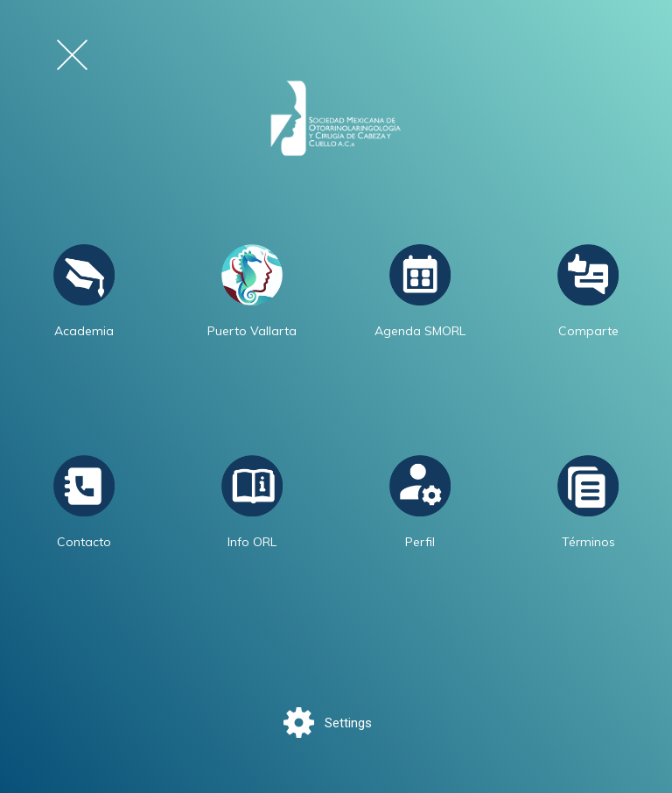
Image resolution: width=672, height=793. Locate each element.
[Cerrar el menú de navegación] (72, 55)
